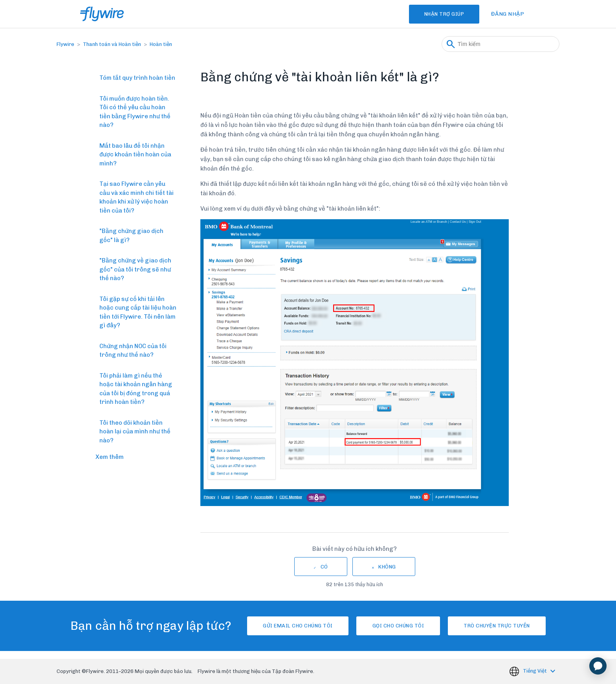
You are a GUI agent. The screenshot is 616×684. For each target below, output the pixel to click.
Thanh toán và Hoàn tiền (112, 44)
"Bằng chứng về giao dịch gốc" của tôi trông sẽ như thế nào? (135, 269)
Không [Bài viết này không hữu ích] (387, 567)
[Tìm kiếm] (500, 44)
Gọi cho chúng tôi (398, 626)
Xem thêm (110, 457)
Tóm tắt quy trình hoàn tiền (137, 78)
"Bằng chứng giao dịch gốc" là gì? (131, 236)
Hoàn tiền (161, 44)
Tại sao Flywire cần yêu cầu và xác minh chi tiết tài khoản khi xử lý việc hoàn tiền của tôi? (137, 197)
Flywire (65, 44)
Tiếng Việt (535, 671)
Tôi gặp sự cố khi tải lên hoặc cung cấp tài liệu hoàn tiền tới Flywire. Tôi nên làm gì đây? (138, 312)
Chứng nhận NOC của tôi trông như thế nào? (133, 351)
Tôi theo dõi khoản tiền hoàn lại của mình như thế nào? (135, 432)
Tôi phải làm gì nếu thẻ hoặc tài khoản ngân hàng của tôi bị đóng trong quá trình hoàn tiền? (136, 389)
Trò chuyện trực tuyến (503, 626)
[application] (598, 666)
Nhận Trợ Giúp (440, 14)
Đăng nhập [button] (508, 14)
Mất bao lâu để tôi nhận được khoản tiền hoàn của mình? (135, 155)
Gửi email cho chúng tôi (292, 626)
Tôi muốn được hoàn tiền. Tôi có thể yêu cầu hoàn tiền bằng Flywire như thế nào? (135, 112)
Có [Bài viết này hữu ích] (324, 567)
